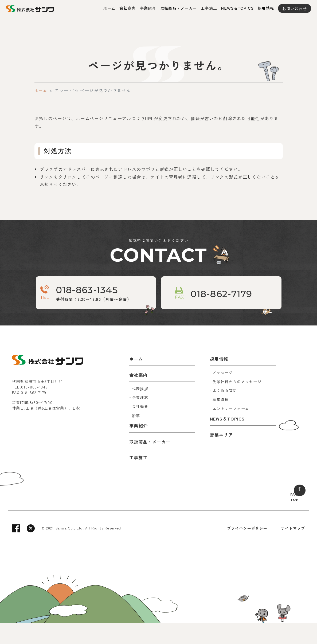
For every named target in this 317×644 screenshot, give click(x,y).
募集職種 (221, 420)
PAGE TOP (291, 516)
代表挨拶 (140, 409)
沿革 (136, 436)
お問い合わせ (295, 8)
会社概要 (140, 427)
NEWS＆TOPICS (237, 8)
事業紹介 (148, 8)
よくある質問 (225, 411)
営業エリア (221, 455)
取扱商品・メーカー (179, 8)
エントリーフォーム (231, 429)
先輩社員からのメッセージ (237, 402)
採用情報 (266, 8)
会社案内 (128, 8)
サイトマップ (293, 549)
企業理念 (140, 418)
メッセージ (223, 393)
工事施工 (209, 8)
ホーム (109, 8)
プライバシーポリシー (247, 549)
